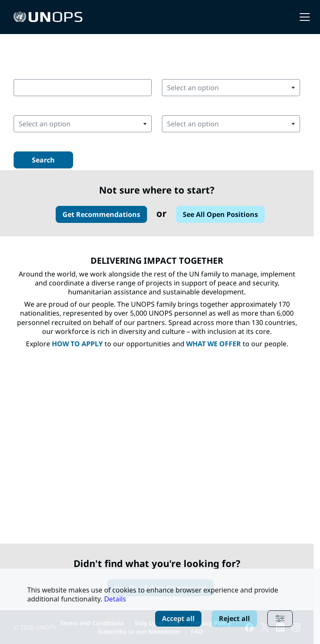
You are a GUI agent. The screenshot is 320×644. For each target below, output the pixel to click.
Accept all (178, 618)
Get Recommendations (101, 214)
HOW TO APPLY (77, 344)
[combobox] (83, 88)
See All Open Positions (220, 214)
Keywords (30, 71)
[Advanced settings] (280, 619)
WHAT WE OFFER (214, 344)
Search (43, 160)
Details (115, 599)
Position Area (185, 107)
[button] (305, 17)
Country (176, 71)
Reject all (234, 618)
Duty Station (35, 107)
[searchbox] (216, 88)
